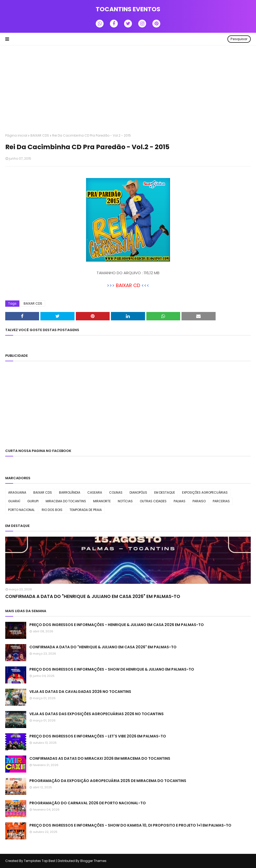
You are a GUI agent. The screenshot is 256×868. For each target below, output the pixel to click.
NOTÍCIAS (125, 501)
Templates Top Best (40, 861)
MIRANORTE (102, 501)
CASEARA (95, 492)
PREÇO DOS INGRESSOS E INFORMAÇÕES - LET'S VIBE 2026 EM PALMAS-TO (98, 736)
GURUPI (33, 501)
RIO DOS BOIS (52, 510)
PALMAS (180, 501)
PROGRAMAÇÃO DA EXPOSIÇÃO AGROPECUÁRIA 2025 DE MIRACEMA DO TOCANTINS (108, 781)
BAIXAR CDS (40, 135)
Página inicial (16, 135)
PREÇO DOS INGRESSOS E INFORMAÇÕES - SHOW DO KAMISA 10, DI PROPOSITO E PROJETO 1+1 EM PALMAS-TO (130, 825)
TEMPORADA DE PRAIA (86, 510)
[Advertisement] (128, 90)
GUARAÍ (14, 501)
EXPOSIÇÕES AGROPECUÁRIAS (205, 492)
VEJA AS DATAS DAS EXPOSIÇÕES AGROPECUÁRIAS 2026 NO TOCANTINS (97, 714)
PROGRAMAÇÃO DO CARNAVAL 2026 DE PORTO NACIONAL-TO (88, 803)
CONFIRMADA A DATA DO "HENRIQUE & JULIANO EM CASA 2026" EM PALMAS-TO (93, 596)
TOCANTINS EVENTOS (128, 9)
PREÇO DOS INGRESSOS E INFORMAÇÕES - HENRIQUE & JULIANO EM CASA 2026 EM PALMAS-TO (117, 625)
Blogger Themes (93, 861)
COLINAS (116, 492)
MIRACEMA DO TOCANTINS (66, 501)
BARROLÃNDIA (70, 492)
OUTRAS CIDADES (153, 501)
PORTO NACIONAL (21, 510)
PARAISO (199, 501)
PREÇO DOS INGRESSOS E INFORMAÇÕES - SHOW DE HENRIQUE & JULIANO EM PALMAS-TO (112, 669)
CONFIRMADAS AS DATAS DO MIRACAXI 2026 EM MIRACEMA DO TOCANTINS (100, 758)
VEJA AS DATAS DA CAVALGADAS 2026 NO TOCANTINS (80, 692)
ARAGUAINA (17, 492)
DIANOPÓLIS (138, 492)
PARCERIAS (221, 501)
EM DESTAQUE (165, 492)
